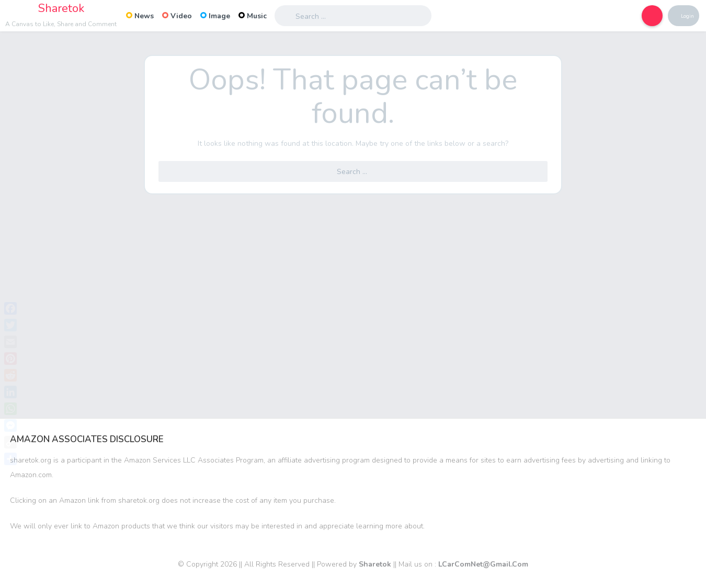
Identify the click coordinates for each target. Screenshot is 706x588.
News (140, 16)
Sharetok (61, 8)
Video (177, 16)
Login (684, 16)
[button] (643, 16)
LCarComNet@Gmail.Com (483, 564)
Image (215, 16)
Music (253, 16)
